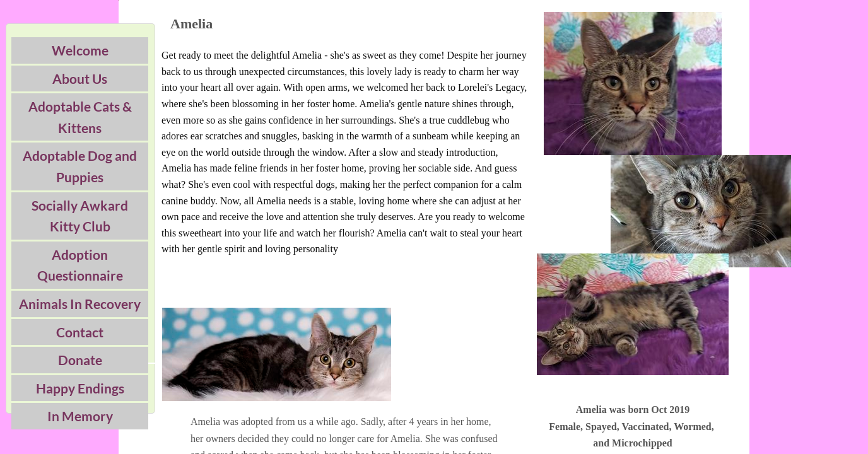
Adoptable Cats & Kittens (80, 117)
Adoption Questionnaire (80, 265)
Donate (80, 360)
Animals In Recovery (80, 304)
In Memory (80, 416)
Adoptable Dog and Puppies (80, 166)
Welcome (80, 50)
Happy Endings (80, 388)
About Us (80, 79)
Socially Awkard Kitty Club (80, 216)
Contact (80, 332)
